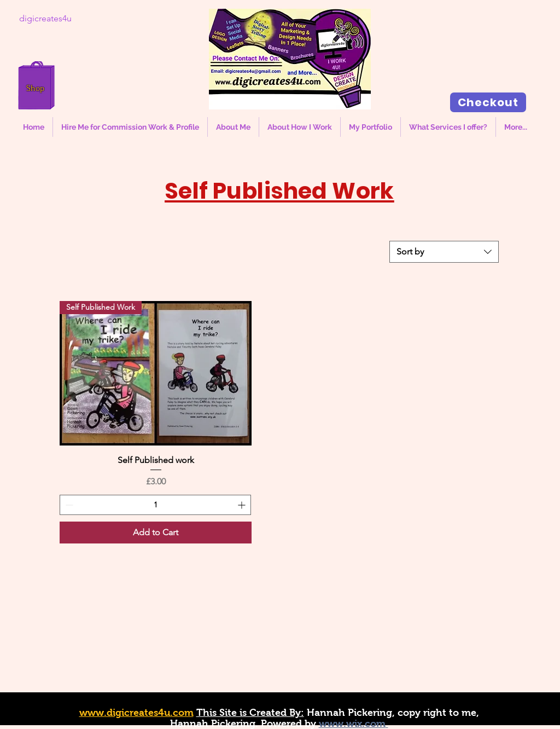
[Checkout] (488, 102)
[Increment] (243, 505)
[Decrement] (68, 505)
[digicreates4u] (45, 19)
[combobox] (444, 252)
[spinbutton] (155, 505)
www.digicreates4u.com (136, 713)
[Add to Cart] (156, 533)
